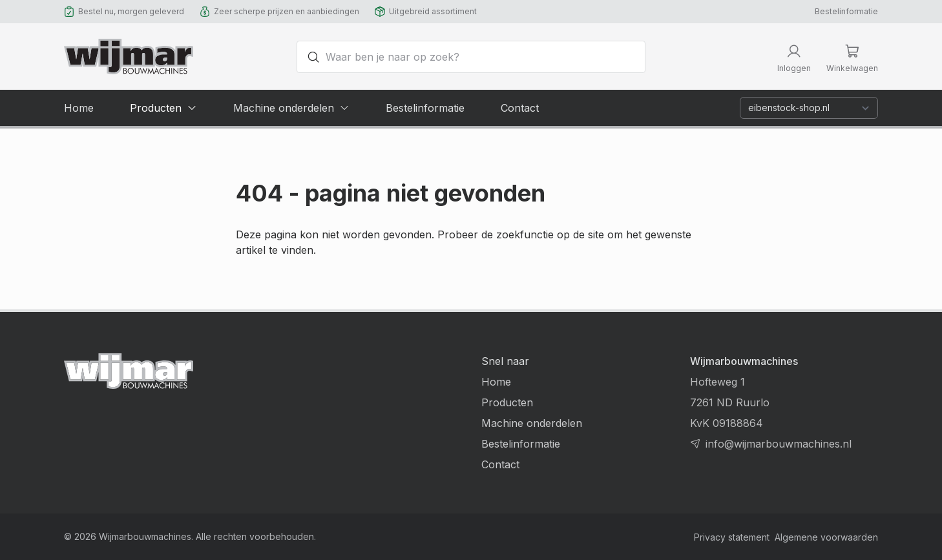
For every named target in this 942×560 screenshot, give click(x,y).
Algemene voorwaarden (826, 537)
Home (496, 382)
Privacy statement (732, 537)
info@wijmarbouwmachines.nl (779, 444)
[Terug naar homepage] (129, 57)
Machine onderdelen (532, 423)
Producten (507, 402)
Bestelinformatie (846, 11)
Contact (500, 464)
